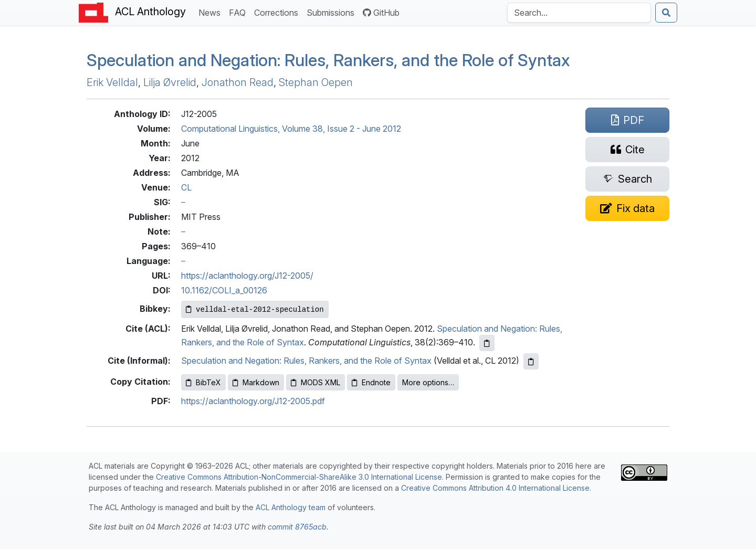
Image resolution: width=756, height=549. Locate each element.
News (212, 12)
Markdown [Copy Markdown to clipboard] (256, 382)
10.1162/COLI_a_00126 (224, 290)
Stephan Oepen (316, 82)
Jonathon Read (238, 82)
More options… (428, 382)
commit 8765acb (297, 527)
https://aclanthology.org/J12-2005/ (247, 276)
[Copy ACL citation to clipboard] (487, 343)
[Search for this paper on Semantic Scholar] (627, 179)
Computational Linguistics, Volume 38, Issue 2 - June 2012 (291, 129)
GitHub (381, 13)
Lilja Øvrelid (170, 82)
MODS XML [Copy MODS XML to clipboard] (316, 382)
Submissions (333, 12)
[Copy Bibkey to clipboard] (255, 309)
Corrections (278, 12)
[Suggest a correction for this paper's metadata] (627, 208)
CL (186, 187)
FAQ (239, 12)
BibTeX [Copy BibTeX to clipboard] (203, 382)
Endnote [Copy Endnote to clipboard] (371, 382)
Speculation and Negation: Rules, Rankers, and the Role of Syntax (328, 60)
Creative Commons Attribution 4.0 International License (495, 488)
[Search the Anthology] (579, 13)
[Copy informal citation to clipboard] (531, 361)
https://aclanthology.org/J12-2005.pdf (253, 401)
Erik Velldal (112, 82)
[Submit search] (666, 13)
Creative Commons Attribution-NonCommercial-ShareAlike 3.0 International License (299, 477)
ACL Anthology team (291, 507)
